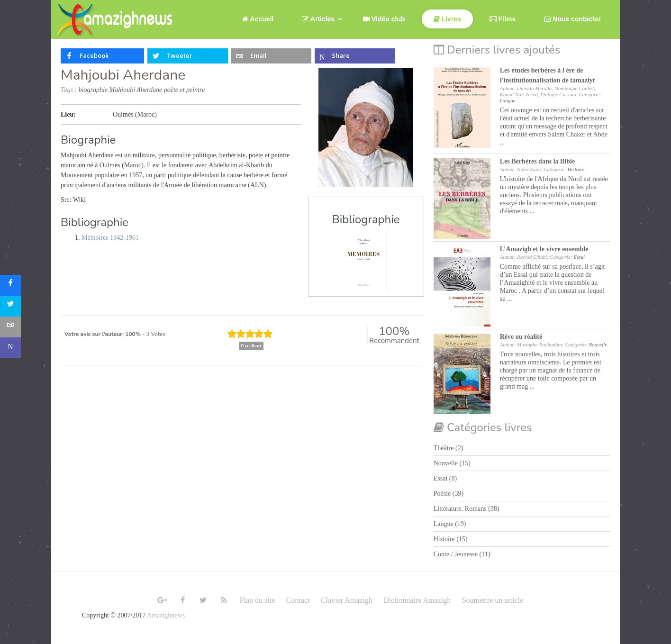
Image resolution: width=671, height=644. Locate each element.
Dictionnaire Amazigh (417, 600)
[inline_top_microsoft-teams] (355, 56)
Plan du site (258, 600)
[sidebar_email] (10, 327)
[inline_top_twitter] (187, 56)
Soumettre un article (493, 600)
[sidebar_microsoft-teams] (10, 348)
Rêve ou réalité (521, 337)
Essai (579, 257)
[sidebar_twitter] (10, 306)
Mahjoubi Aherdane (123, 75)
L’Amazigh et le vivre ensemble (544, 249)
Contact (298, 600)
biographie (93, 90)
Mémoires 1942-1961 (110, 238)
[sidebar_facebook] (10, 285)
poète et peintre (185, 90)
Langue (508, 100)
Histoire (576, 169)
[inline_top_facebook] (102, 56)
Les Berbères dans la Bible (537, 161)
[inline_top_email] (271, 56)
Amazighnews (166, 615)
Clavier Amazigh (347, 600)
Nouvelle (598, 345)
